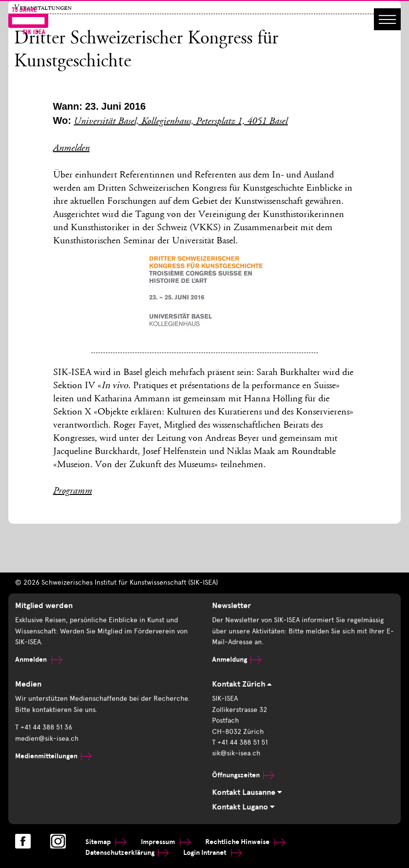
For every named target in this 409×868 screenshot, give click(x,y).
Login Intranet (213, 853)
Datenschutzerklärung (127, 853)
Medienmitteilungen (53, 756)
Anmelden (71, 149)
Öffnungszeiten (243, 775)
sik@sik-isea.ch (236, 753)
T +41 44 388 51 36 (44, 727)
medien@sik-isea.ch (47, 739)
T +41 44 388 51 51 (240, 742)
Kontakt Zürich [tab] (242, 684)
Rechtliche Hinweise (245, 842)
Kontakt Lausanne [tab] (247, 792)
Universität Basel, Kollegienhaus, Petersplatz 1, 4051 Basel (181, 122)
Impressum (166, 842)
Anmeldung (237, 660)
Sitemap (106, 842)
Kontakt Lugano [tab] (243, 807)
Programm (73, 492)
